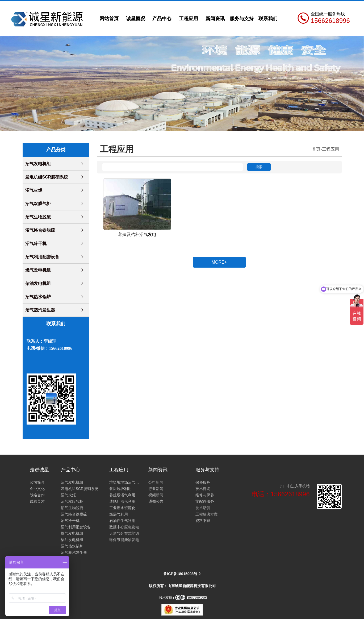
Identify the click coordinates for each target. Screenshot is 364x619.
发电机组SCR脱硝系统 (47, 177)
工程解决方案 (207, 514)
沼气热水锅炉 (38, 297)
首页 (316, 149)
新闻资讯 (215, 19)
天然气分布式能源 (124, 533)
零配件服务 (205, 501)
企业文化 (37, 489)
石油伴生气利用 (122, 521)
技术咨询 (203, 489)
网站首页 (109, 19)
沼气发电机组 (38, 164)
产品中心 (162, 19)
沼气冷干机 (36, 244)
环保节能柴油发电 (124, 540)
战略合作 (37, 495)
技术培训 (203, 508)
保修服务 (203, 482)
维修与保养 (205, 495)
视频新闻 (156, 495)
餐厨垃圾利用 (120, 489)
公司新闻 (156, 482)
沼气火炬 (34, 190)
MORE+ (219, 262)
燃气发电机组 (38, 270)
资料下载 (203, 521)
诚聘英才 (37, 501)
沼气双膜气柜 (38, 204)
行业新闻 (156, 489)
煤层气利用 (119, 514)
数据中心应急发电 (124, 527)
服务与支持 (242, 19)
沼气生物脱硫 (38, 217)
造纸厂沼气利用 (122, 501)
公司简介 (37, 482)
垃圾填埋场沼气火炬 (125, 482)
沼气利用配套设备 (42, 257)
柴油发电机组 (38, 283)
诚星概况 (136, 19)
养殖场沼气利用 (122, 495)
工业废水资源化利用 (125, 508)
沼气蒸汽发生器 (40, 310)
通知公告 (156, 501)
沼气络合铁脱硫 (40, 230)
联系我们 (268, 19)
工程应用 (189, 19)
